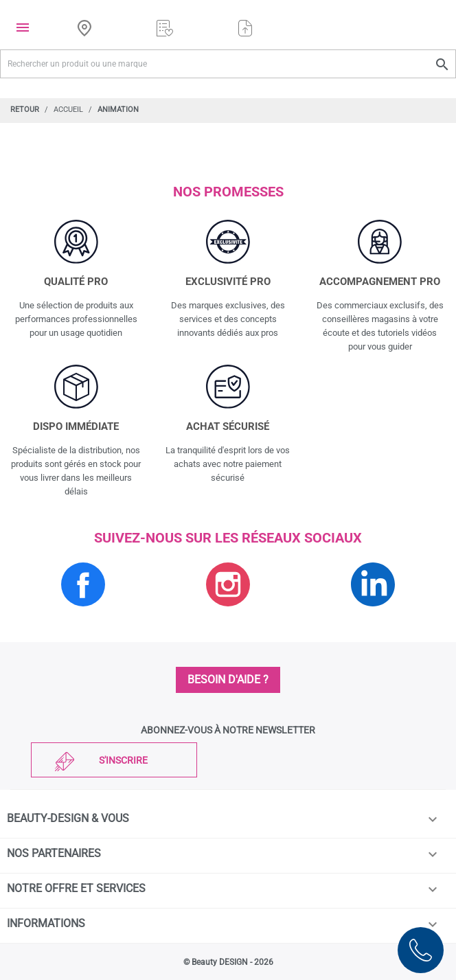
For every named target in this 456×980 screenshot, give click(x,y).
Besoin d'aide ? (228, 680)
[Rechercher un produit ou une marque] (228, 64)
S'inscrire (123, 760)
